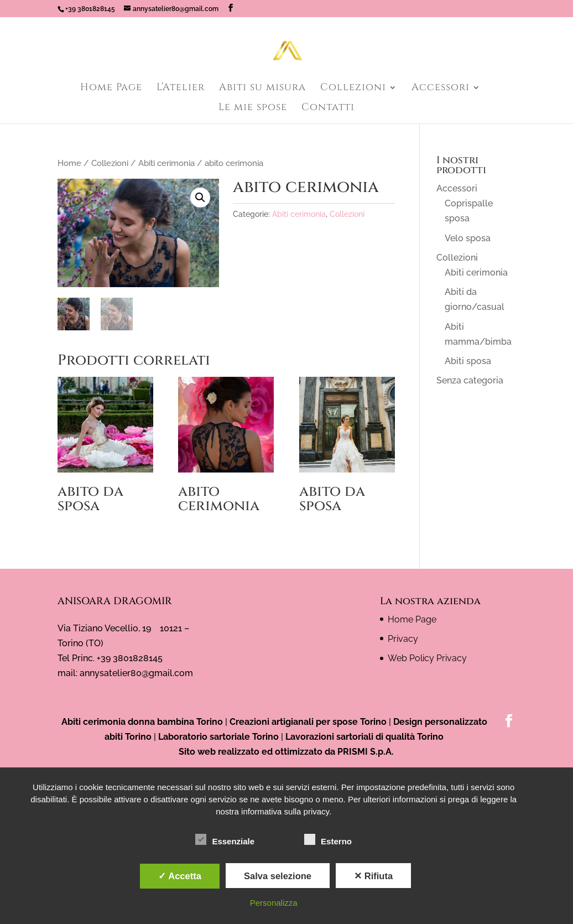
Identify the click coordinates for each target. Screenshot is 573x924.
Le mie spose (253, 109)
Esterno (328, 840)
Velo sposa (468, 238)
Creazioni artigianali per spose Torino (308, 722)
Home (69, 163)
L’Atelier (181, 89)
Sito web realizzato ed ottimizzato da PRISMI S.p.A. (286, 752)
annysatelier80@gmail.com (136, 673)
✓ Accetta (180, 876)
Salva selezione (278, 876)
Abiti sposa (468, 361)
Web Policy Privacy (427, 658)
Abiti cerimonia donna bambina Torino (142, 722)
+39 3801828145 (90, 9)
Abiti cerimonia (166, 163)
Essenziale (225, 840)
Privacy (403, 639)
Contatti (328, 109)
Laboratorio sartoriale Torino (218, 737)
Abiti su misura (262, 89)
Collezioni (353, 89)
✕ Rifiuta (373, 876)
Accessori (441, 89)
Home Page (111, 89)
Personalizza (274, 903)
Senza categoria (470, 380)
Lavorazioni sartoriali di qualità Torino (364, 737)
